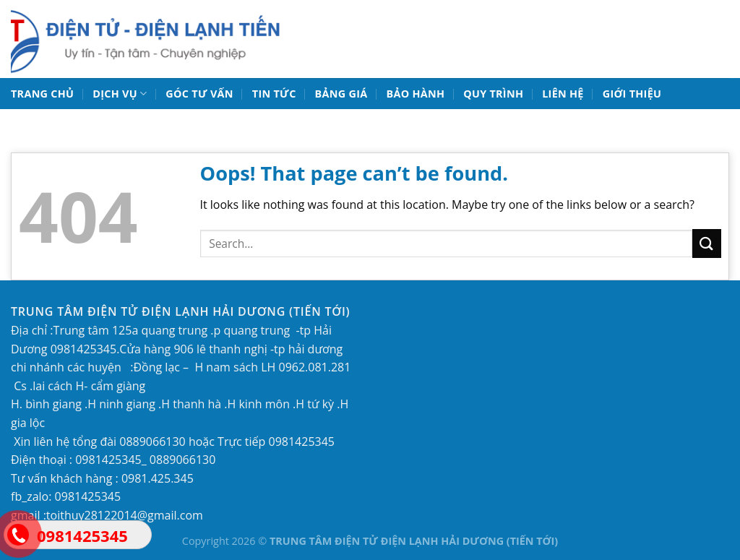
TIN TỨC (274, 94)
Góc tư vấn (199, 94)
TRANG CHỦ (42, 94)
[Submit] (707, 243)
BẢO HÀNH (415, 94)
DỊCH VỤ (120, 94)
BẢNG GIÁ (341, 94)
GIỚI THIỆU (632, 94)
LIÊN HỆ (563, 94)
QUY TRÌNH (493, 94)
